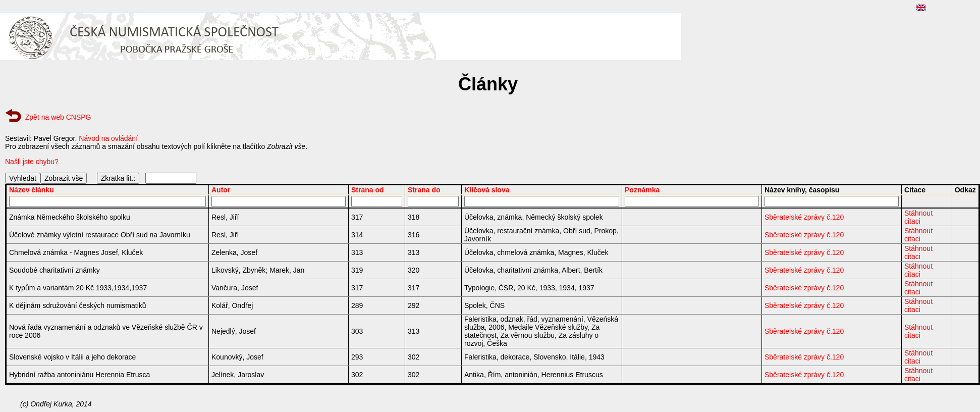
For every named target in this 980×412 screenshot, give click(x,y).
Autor (221, 190)
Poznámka (642, 190)
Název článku (32, 190)
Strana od (368, 190)
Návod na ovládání (108, 138)
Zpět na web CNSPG (58, 117)
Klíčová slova (487, 190)
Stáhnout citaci (918, 217)
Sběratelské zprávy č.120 (804, 217)
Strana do (424, 190)
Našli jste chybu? (32, 162)
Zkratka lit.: (118, 178)
